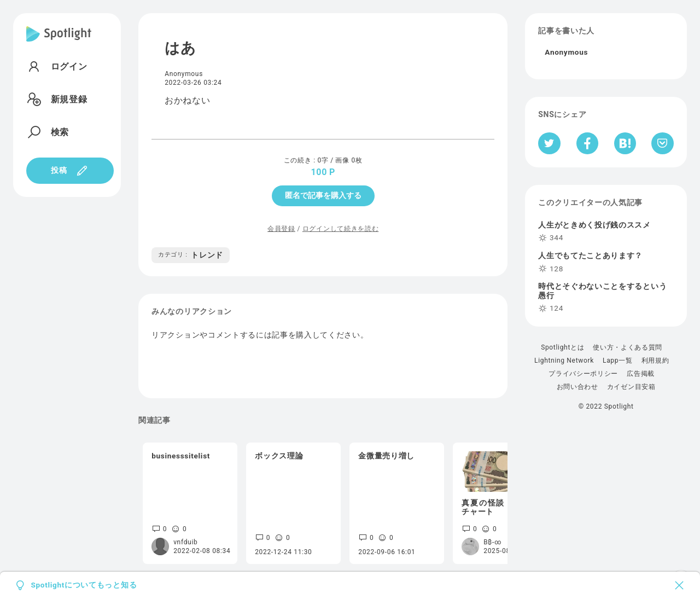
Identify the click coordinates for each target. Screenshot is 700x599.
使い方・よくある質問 (628, 347)
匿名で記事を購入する (323, 195)
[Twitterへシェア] (549, 143)
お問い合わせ (577, 387)
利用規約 (655, 360)
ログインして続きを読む (340, 229)
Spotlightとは (562, 347)
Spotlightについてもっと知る (84, 585)
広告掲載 (641, 374)
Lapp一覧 (618, 360)
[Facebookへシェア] (588, 143)
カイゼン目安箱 (631, 387)
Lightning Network (564, 360)
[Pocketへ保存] (663, 143)
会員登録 (281, 229)
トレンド (191, 255)
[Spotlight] (59, 43)
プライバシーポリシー (583, 374)
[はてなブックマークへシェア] (625, 143)
